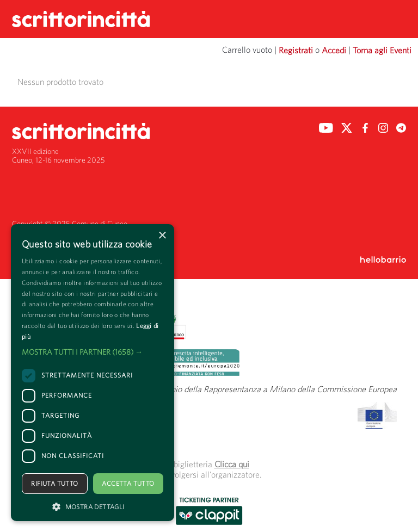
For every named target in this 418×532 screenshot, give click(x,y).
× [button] (162, 236)
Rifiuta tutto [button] (54, 483)
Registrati (296, 50)
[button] (93, 352)
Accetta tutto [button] (128, 483)
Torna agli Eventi (382, 50)
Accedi (334, 50)
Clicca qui (232, 464)
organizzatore (235, 474)
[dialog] (93, 373)
